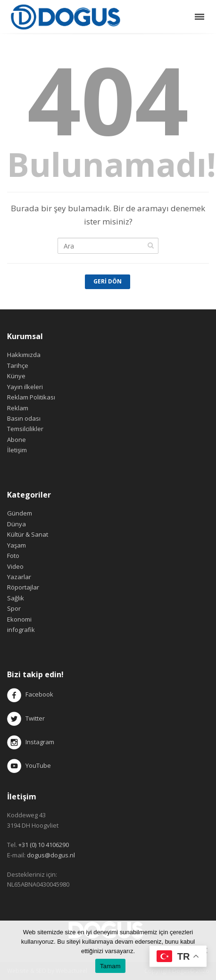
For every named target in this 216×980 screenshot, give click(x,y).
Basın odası (24, 418)
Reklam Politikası (31, 397)
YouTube (29, 765)
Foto (13, 556)
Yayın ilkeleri (25, 387)
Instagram (31, 742)
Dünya (17, 524)
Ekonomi (19, 619)
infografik (21, 630)
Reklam (18, 408)
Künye (16, 376)
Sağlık (16, 598)
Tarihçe (18, 365)
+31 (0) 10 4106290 (44, 845)
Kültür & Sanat (28, 534)
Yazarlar (19, 577)
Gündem (20, 513)
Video (15, 566)
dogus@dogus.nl (51, 855)
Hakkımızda (24, 355)
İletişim (17, 450)
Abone (17, 440)
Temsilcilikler (25, 429)
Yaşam (17, 545)
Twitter (26, 718)
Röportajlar (23, 587)
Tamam (110, 966)
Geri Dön (108, 281)
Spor (14, 608)
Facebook (39, 695)
